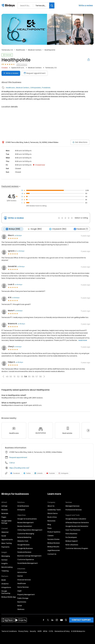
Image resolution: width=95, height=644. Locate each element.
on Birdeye (18, 235)
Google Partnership (6, 592)
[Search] (52, 5)
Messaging (6, 556)
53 (22, 376)
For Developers (71, 537)
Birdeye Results (53, 546)
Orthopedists (36, 88)
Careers (51, 535)
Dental (20, 576)
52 (18, 376)
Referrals (5, 513)
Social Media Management (28, 563)
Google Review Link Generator (77, 526)
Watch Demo (53, 513)
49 (7, 376)
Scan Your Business (73, 530)
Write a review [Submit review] (11, 73)
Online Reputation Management (30, 530)
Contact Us (52, 554)
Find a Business (71, 533)
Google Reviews (24, 544)
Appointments (7, 539)
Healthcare (20, 50)
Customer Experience (26, 559)
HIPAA (45, 631)
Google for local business (27, 519)
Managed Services (72, 506)
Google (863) (34, 229)
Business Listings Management (29, 556)
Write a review (86, 5)
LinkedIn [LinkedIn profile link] (39, 473)
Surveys (4, 559)
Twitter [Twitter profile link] (27, 473)
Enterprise (21, 509)
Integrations (6, 587)
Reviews (5, 509)
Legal (19, 591)
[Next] (88, 430)
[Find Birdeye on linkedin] (52, 620)
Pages (4, 517)
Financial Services (24, 579)
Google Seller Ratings (6, 522)
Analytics (5, 583)
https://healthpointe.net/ (19, 468)
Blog (49, 524)
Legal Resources (54, 550)
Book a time (52, 517)
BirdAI (4, 580)
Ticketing (5, 571)
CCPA (51, 631)
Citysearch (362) (57, 229)
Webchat (5, 532)
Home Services (23, 587)
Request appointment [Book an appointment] (35, 73)
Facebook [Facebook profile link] (15, 473)
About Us (51, 506)
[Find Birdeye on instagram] (57, 620)
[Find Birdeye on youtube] (61, 620)
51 (15, 376)
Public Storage (23, 598)
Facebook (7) (80, 229)
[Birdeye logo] (9, 6)
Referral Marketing (24, 537)
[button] (3, 376)
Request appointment (18, 457)
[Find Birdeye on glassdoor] (66, 620)
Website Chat (23, 541)
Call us (12, 463)
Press (50, 528)
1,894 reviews (22, 64)
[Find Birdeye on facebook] (44, 620)
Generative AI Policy (62, 631)
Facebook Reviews (24, 552)
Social (4, 536)
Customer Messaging (26, 533)
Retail (20, 605)
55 (29, 376)
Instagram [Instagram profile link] (63, 473)
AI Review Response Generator (77, 522)
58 (40, 376)
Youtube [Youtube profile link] (51, 473)
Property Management (26, 594)
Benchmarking (7, 567)
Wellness (21, 609)
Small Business (23, 506)
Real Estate (22, 602)
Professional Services (74, 509)
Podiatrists (46, 88)
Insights (5, 563)
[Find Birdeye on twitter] (48, 620)
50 (11, 376)
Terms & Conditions (9, 631)
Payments (5, 547)
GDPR (40, 631)
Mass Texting (7, 543)
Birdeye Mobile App (9, 597)
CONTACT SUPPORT (81, 620)
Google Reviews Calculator (76, 519)
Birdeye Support (72, 541)
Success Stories (53, 539)
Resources (51, 521)
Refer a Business (72, 544)
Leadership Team (54, 509)
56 (33, 376)
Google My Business (25, 548)
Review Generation (25, 526)
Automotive (22, 572)
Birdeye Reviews (54, 543)
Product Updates (54, 532)
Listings (4, 506)
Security (33, 631)
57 (37, 376)
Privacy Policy (23, 631)
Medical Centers (35, 50)
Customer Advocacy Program (77, 548)
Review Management (26, 522)
